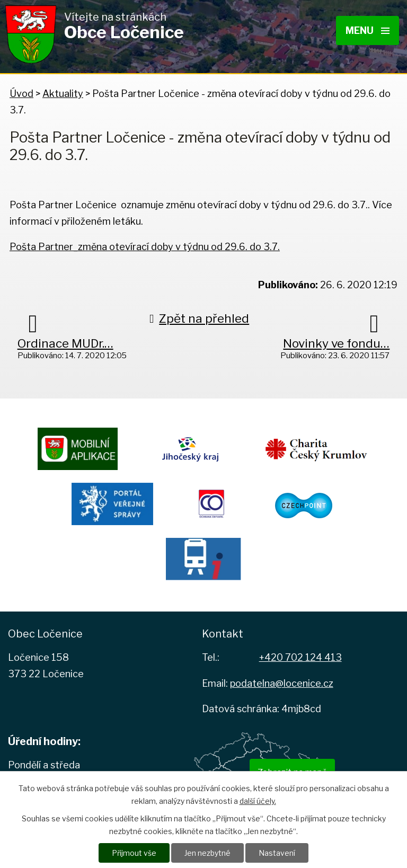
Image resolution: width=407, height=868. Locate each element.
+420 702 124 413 (300, 657)
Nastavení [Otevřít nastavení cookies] (277, 853)
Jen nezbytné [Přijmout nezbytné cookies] (207, 853)
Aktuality (63, 94)
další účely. (258, 801)
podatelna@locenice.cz (282, 683)
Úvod (21, 94)
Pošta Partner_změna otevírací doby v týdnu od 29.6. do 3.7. (145, 247)
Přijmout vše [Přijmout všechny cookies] (134, 853)
